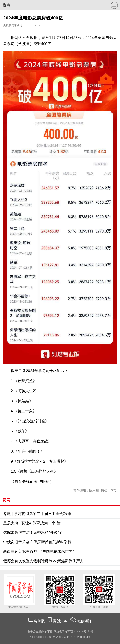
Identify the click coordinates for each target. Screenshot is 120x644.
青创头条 (61, 621)
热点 (6, 5)
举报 (91, 632)
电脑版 (39, 621)
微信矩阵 (84, 621)
